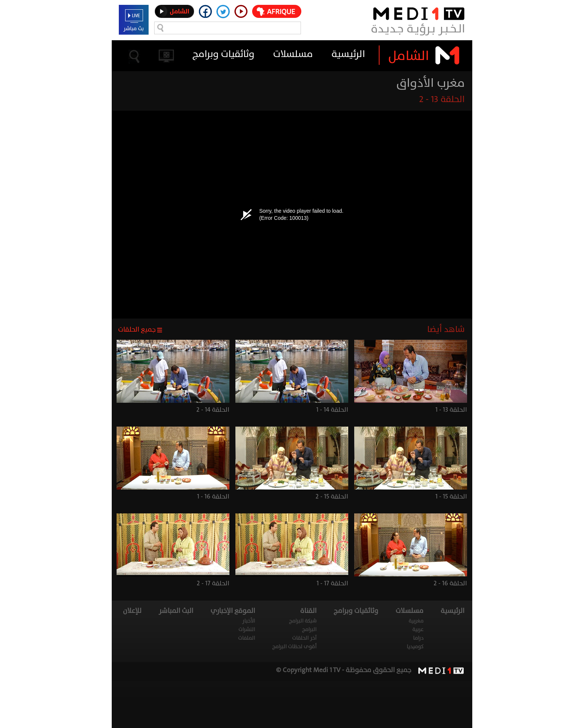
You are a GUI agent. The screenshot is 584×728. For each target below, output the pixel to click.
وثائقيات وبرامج (223, 54)
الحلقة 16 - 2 (450, 583)
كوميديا (415, 647)
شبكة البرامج (303, 621)
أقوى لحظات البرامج (294, 647)
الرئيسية (348, 54)
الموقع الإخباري (233, 611)
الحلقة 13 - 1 (451, 410)
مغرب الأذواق (431, 83)
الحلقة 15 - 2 (332, 496)
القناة (308, 611)
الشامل (409, 56)
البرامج (309, 629)
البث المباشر (176, 611)
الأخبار (249, 621)
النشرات (247, 629)
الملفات (247, 638)
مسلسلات (293, 54)
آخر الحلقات (304, 638)
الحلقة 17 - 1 (332, 583)
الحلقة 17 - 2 (213, 583)
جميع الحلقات (137, 330)
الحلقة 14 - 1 (332, 410)
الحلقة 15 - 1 (451, 496)
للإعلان (132, 611)
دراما (418, 638)
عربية (418, 629)
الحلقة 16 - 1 (213, 496)
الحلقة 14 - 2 (213, 410)
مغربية (416, 621)
